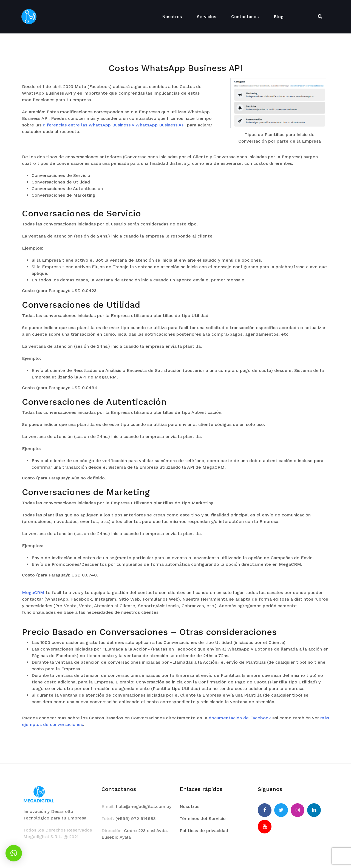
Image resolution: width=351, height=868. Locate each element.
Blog (279, 17)
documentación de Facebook (240, 718)
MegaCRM (33, 593)
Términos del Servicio (203, 818)
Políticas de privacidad (204, 831)
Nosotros (172, 17)
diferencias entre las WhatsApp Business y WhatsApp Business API (114, 125)
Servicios (206, 17)
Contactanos (245, 17)
